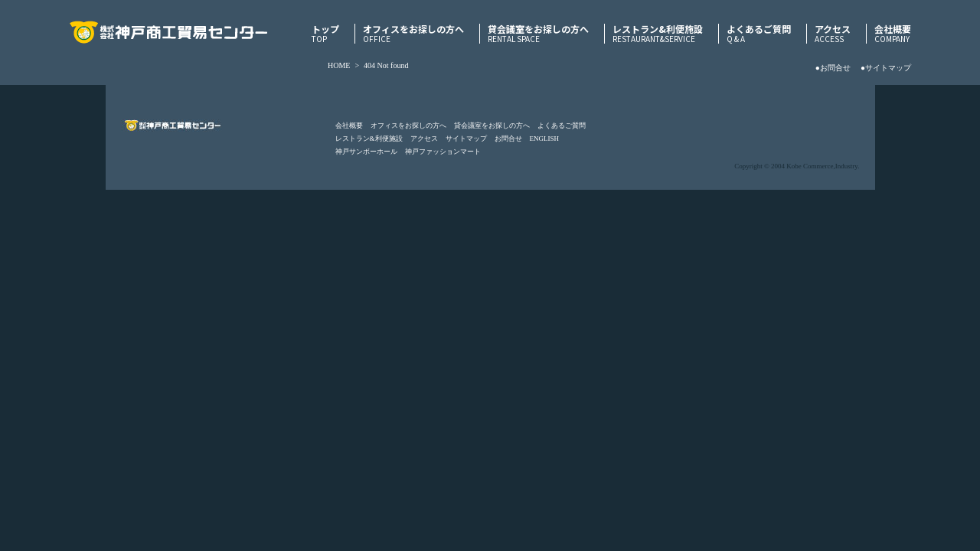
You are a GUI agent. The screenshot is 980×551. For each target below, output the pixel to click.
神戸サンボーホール (366, 152)
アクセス (833, 34)
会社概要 (893, 34)
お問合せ (508, 139)
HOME (339, 65)
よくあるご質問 (759, 34)
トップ (325, 34)
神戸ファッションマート (443, 152)
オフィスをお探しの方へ (413, 34)
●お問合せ (833, 68)
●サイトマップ (886, 68)
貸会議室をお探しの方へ (538, 34)
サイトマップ (466, 139)
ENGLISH (545, 139)
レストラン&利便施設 (658, 34)
